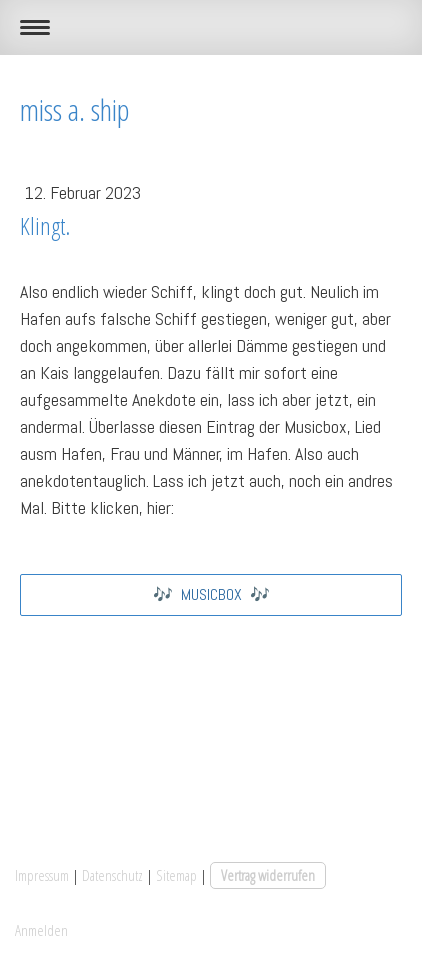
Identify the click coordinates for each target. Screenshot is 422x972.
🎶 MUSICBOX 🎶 (211, 594)
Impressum (42, 875)
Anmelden (41, 930)
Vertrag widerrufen (268, 875)
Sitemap (176, 875)
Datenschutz (112, 875)
